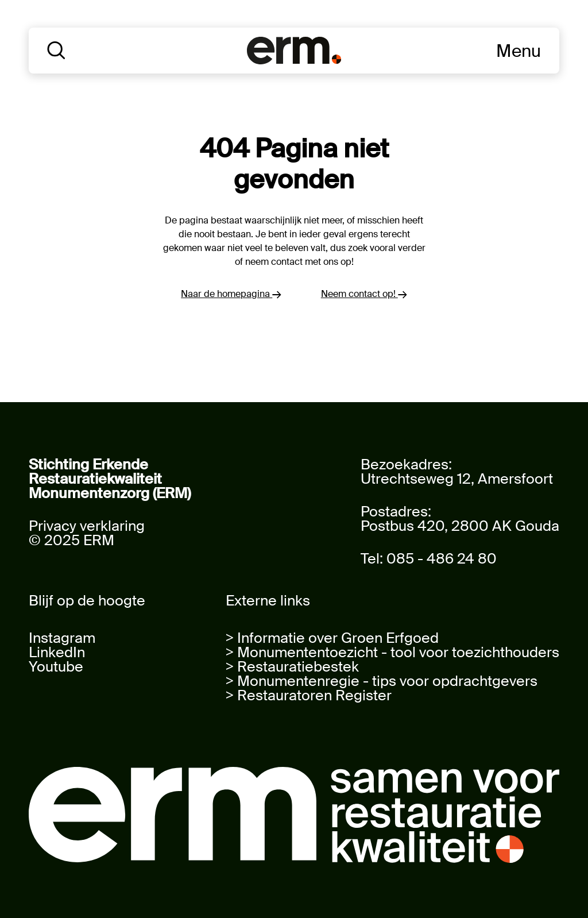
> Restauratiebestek (292, 667)
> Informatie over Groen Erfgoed (332, 638)
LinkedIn (57, 652)
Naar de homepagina (231, 294)
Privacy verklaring (87, 526)
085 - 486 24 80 (442, 559)
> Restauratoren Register (309, 695)
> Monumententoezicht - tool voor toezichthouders (392, 652)
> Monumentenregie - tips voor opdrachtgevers (382, 681)
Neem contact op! (364, 294)
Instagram (62, 638)
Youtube (56, 667)
